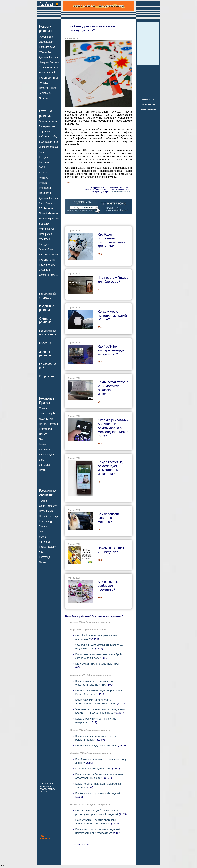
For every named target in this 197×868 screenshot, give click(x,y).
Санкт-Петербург (48, 414)
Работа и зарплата (148, 110)
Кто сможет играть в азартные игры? (98, 664)
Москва (43, 408)
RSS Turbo (45, 839)
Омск (42, 439)
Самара (43, 434)
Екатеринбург (46, 429)
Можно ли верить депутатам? (93, 768)
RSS (42, 836)
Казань (43, 444)
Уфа (41, 460)
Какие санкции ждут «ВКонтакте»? (96, 745)
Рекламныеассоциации (48, 333)
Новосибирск (46, 419)
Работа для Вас (148, 105)
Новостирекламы (46, 29)
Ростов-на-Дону (47, 455)
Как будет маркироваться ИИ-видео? (98, 793)
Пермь (43, 470)
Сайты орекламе (45, 320)
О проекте (46, 376)
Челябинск (45, 449)
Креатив (45, 343)
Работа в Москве (148, 100)
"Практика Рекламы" (121, 192)
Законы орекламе (46, 354)
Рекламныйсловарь (47, 296)
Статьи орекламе (45, 113)
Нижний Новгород (48, 424)
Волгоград (44, 465)
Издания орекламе (47, 308)
